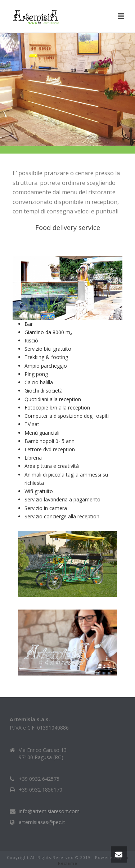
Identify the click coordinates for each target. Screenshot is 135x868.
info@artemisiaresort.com (49, 811)
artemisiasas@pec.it (42, 822)
